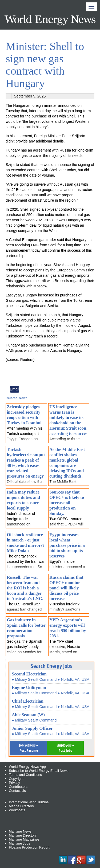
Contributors (18, 787)
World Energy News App (27, 767)
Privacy (14, 783)
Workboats (17, 810)
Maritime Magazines (24, 839)
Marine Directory (21, 806)
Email (15, 389)
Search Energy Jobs (51, 666)
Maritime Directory (23, 835)
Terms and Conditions (25, 775)
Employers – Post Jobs (65, 748)
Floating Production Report (29, 847)
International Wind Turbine (29, 802)
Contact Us (17, 791)
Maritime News (20, 831)
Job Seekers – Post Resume (29, 748)
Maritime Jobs (19, 843)
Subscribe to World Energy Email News (39, 771)
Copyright (16, 779)
